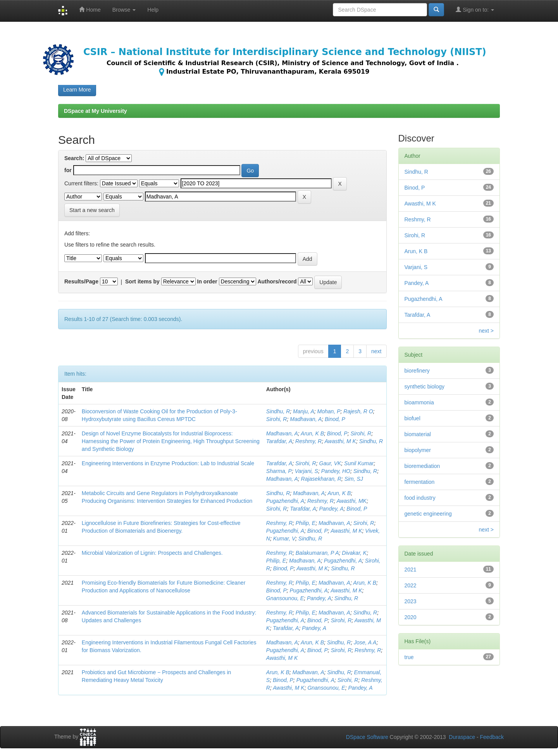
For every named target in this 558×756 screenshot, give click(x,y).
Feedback (492, 737)
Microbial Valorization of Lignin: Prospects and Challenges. (152, 553)
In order (207, 281)
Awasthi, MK (351, 501)
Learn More (77, 90)
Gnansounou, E (285, 598)
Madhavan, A (306, 419)
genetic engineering (428, 514)
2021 (411, 570)
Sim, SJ (354, 479)
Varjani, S (307, 471)
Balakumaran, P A (317, 553)
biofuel (412, 418)
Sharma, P (279, 471)
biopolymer (418, 450)
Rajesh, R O (358, 411)
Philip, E (306, 523)
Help (153, 10)
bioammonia (419, 402)
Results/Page (81, 281)
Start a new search (92, 210)
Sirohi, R (277, 419)
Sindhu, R (278, 411)
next (376, 351)
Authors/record (277, 281)
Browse (124, 10)
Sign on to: (475, 9)
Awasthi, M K (340, 441)
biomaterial (418, 434)
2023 (411, 601)
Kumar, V (284, 539)
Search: (74, 158)
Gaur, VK (330, 463)
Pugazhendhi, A (285, 501)
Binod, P (335, 419)
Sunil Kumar (359, 463)
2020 (411, 617)
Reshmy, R (308, 441)
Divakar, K (354, 553)
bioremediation (422, 466)
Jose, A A (365, 642)
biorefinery (417, 371)
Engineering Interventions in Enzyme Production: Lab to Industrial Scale (168, 463)
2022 (411, 585)
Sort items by (142, 281)
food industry (420, 498)
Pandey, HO (336, 471)
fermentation (420, 482)
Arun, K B (312, 433)
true (409, 657)
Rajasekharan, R (321, 479)
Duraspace (462, 737)
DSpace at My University (96, 111)
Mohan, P (329, 411)
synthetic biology (425, 387)
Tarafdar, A (279, 441)
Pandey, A (332, 509)
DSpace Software (367, 737)
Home (90, 9)
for (68, 170)
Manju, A (304, 411)
